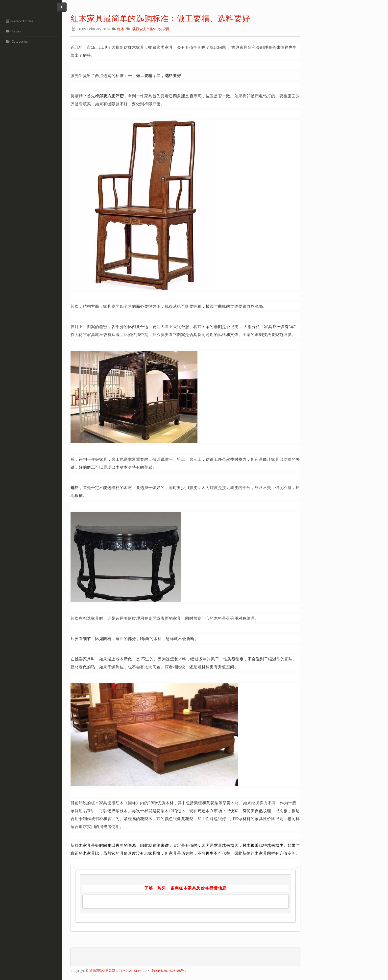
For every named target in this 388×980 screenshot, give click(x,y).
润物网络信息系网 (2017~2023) (112, 971)
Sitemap (140, 971)
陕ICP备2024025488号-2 (169, 971)
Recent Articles (19, 21)
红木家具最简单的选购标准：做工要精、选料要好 (160, 18)
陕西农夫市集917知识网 (151, 29)
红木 (121, 29)
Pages (13, 31)
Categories (16, 41)
